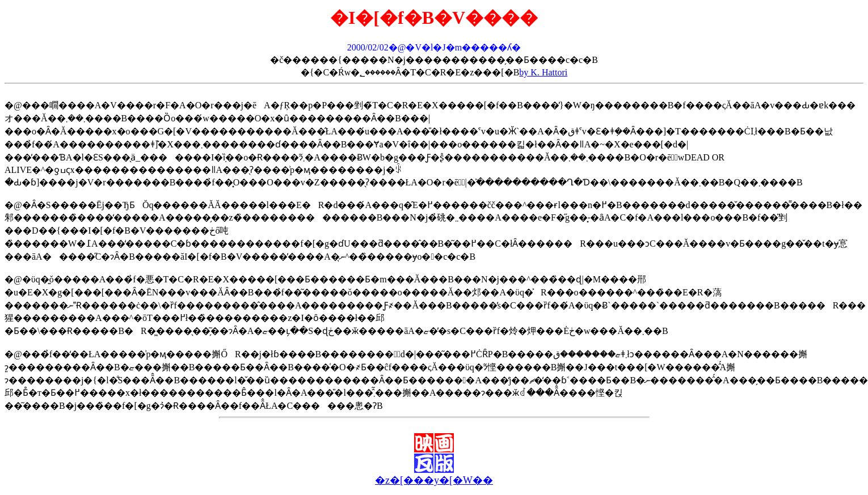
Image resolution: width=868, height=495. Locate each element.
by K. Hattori (543, 72)
